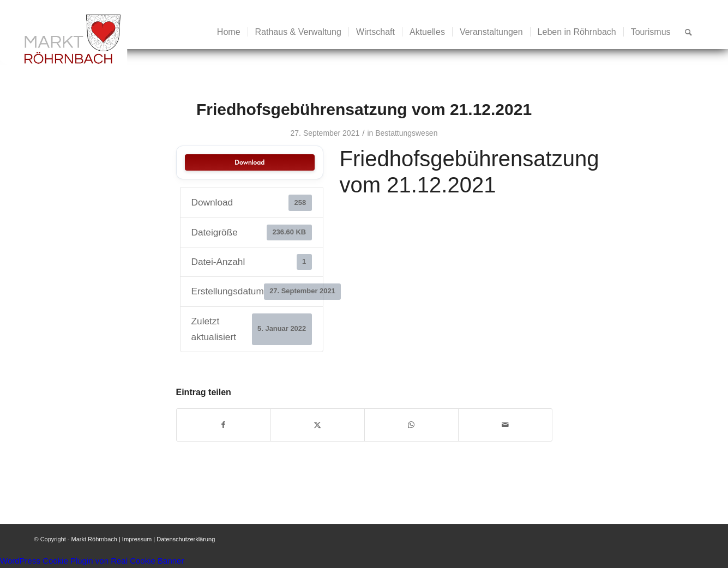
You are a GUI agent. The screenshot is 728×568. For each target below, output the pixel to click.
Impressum (137, 539)
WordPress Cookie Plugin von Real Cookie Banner (92, 561)
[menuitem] (229, 32)
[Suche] (688, 32)
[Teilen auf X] (318, 425)
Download (249, 162)
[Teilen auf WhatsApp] (411, 425)
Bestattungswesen (406, 133)
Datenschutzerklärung (186, 539)
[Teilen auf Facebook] (224, 425)
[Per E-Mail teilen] (505, 425)
